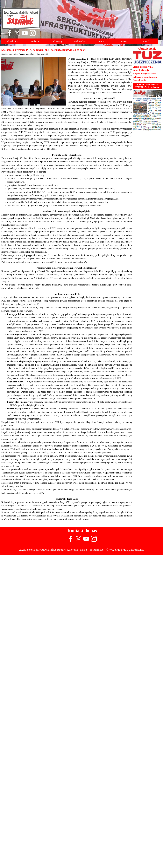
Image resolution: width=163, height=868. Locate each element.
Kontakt (147, 41)
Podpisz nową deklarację (145, 74)
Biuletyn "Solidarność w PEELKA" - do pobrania (147, 86)
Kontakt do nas (82, 531)
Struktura (35, 41)
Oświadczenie (139, 80)
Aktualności (12, 41)
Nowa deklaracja (141, 70)
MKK (102, 41)
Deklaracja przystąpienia (145, 77)
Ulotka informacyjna (143, 67)
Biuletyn (124, 41)
